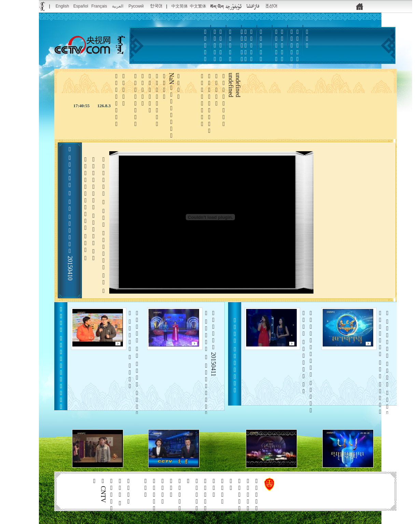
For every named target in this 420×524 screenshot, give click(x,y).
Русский (136, 6)
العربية (118, 6)
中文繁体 (198, 6)
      (384, 367)
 (277, 56)
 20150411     (210, 367)
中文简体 (180, 6)
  (252, 59)
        (134, 367)
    (307, 362)
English (62, 6)
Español (81, 6)
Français (99, 6)
